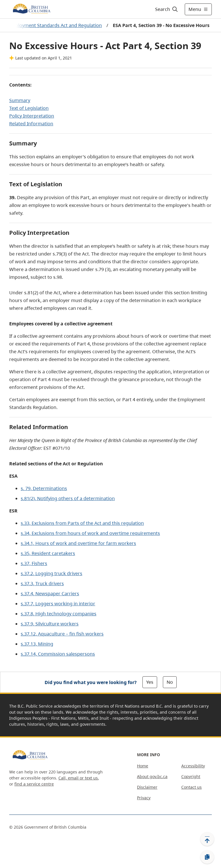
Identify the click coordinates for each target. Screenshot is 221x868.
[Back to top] (207, 839)
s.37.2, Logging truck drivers (52, 573)
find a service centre (34, 784)
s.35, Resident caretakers (48, 553)
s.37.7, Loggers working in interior (58, 604)
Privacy (144, 798)
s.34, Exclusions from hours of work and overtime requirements (90, 533)
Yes (150, 682)
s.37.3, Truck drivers (42, 583)
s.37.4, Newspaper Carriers (50, 594)
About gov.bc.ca (152, 776)
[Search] (167, 9)
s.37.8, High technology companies (59, 614)
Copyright (191, 776)
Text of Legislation (29, 108)
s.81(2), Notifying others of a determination (68, 498)
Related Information (31, 124)
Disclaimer (147, 787)
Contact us (192, 787)
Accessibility (193, 766)
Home (143, 766)
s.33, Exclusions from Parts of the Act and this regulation (82, 523)
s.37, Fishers (34, 563)
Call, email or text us (78, 778)
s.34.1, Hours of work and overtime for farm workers (78, 543)
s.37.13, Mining (37, 644)
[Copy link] (207, 857)
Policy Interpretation (32, 116)
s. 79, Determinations (44, 488)
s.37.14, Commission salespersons (58, 654)
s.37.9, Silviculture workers (50, 624)
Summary (20, 100)
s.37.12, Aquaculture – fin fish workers (62, 634)
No (170, 682)
